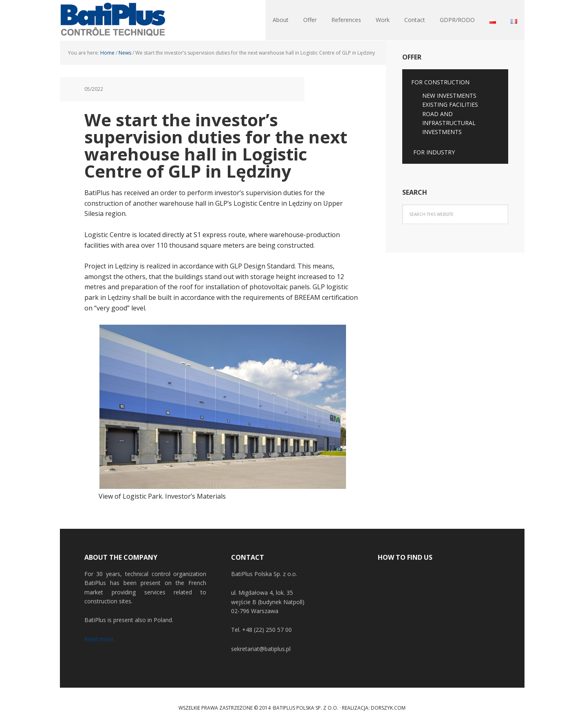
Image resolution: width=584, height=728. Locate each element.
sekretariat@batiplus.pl (261, 649)
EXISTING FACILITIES (450, 104)
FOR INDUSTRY (434, 152)
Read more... (101, 639)
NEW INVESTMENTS (449, 96)
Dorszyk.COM (388, 708)
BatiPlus (113, 20)
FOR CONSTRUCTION (440, 82)
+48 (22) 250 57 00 (267, 630)
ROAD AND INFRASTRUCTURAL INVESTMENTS (449, 123)
